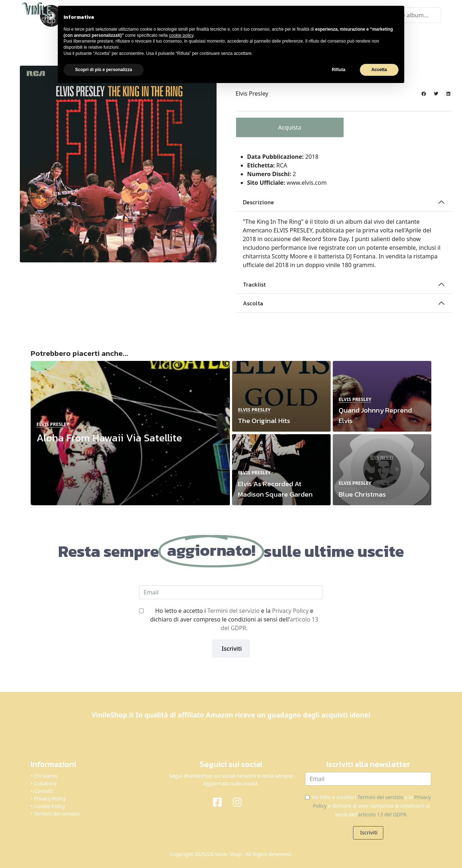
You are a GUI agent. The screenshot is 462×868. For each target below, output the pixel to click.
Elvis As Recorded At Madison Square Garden (275, 488)
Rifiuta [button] (338, 70)
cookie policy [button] (181, 35)
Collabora (45, 783)
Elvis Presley (252, 93)
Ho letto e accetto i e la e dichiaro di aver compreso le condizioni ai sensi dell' (234, 619)
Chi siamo (45, 775)
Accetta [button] (379, 70)
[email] (231, 592)
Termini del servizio (233, 610)
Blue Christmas (362, 493)
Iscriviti (231, 648)
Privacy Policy (290, 610)
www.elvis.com (307, 182)
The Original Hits (264, 420)
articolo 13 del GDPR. (383, 814)
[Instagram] (241, 801)
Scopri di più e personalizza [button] (104, 70)
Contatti (43, 790)
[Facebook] (221, 801)
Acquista (289, 127)
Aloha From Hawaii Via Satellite (109, 437)
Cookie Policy (49, 805)
